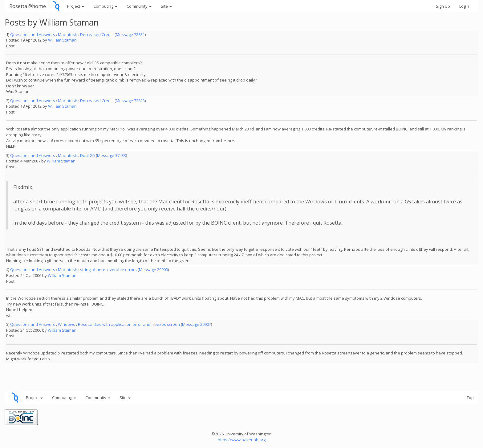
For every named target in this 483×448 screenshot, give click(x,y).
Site (166, 6)
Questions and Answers (33, 34)
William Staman (62, 40)
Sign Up (443, 6)
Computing (105, 6)
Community (139, 6)
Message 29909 (153, 270)
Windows (67, 324)
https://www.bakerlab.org (242, 440)
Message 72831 (130, 34)
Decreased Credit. (97, 34)
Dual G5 (87, 155)
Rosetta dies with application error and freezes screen (129, 324)
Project (76, 6)
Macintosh (68, 34)
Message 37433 (112, 155)
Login (464, 6)
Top (470, 398)
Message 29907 (197, 324)
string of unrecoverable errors (108, 270)
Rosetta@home (28, 6)
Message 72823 (130, 101)
